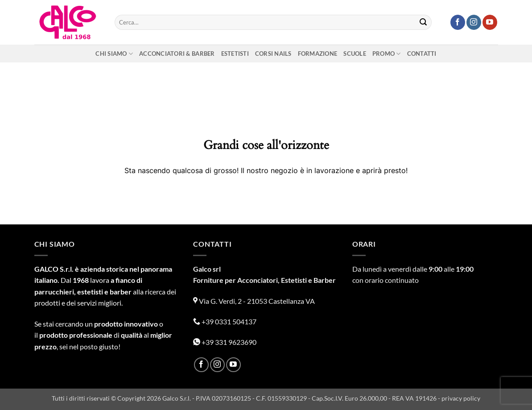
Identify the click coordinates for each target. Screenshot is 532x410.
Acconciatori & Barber (177, 54)
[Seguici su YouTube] (490, 22)
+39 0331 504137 (225, 321)
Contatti (422, 54)
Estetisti (235, 54)
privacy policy (461, 398)
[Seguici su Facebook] (458, 22)
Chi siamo (114, 54)
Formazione (318, 54)
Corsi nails (273, 54)
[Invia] (423, 22)
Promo (387, 54)
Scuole (355, 54)
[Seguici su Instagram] (474, 22)
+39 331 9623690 (225, 342)
